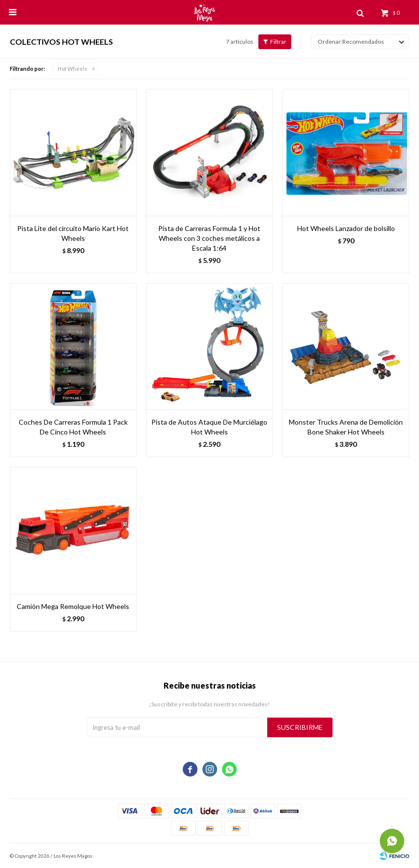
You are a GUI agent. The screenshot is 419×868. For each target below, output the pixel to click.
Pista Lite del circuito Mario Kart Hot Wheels (73, 233)
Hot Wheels (72, 69)
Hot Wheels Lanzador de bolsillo (346, 228)
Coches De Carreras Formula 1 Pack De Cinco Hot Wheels (73, 427)
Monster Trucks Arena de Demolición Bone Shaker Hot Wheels (346, 427)
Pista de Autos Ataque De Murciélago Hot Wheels (209, 427)
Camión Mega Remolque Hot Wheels (73, 606)
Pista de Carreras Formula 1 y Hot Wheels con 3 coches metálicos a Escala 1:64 (209, 238)
